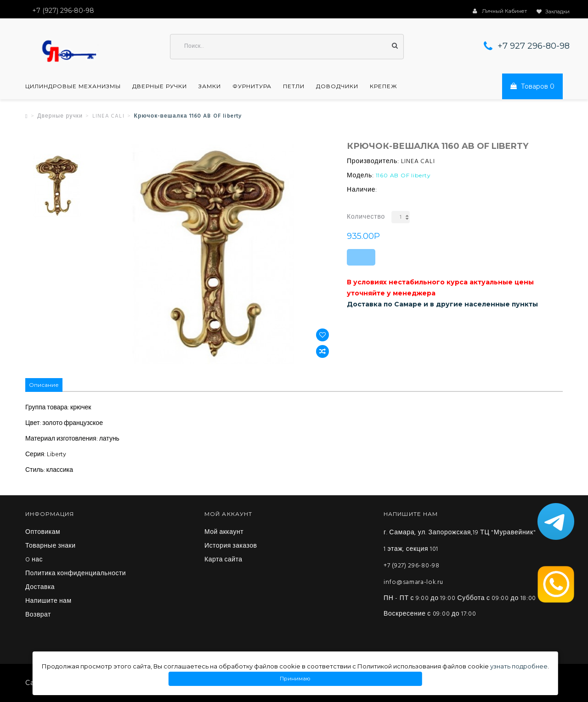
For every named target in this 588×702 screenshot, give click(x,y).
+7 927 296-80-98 (534, 46)
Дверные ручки (160, 86)
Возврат (38, 615)
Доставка (40, 588)
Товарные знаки (51, 546)
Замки (210, 86)
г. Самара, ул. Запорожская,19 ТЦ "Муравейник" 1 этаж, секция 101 (460, 541)
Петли (294, 86)
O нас (34, 560)
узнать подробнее (519, 666)
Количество (366, 217)
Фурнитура (252, 86)
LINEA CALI (108, 116)
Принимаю (295, 679)
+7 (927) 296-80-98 (412, 566)
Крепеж (384, 86)
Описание (44, 385)
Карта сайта (223, 560)
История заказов (231, 546)
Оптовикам (43, 532)
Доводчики (337, 86)
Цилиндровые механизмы (73, 86)
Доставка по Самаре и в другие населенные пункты (442, 304)
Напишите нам (48, 601)
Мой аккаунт (224, 532)
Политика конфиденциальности (76, 574)
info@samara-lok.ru (413, 582)
